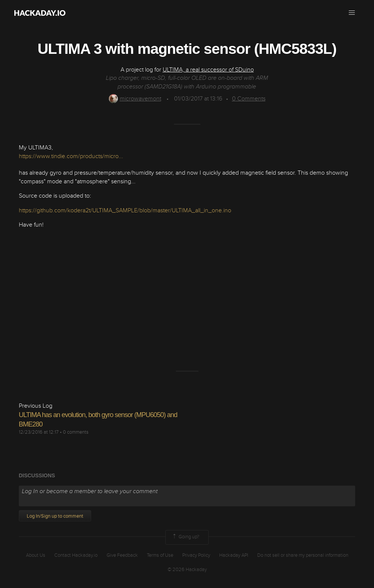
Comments (249, 99)
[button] (352, 13)
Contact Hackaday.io (76, 555)
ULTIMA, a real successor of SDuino (208, 70)
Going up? (185, 537)
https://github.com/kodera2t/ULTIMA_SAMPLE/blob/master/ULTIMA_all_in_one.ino (125, 210)
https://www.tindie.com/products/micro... (71, 156)
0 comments (76, 432)
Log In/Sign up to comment (55, 516)
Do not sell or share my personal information (303, 555)
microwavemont (135, 99)
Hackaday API (234, 555)
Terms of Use (160, 555)
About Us (36, 555)
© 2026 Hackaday (187, 570)
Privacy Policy (196, 555)
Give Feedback (122, 555)
